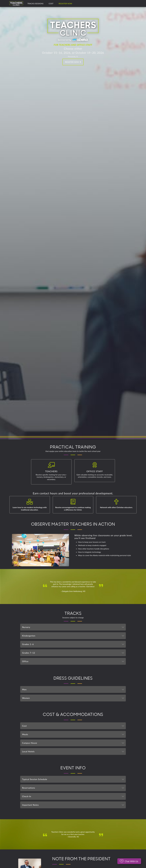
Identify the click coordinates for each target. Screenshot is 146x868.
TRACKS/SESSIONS (35, 3)
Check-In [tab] (74, 796)
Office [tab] (74, 661)
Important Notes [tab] (74, 805)
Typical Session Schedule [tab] (74, 779)
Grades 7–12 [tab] (74, 653)
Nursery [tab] (74, 627)
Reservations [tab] (74, 788)
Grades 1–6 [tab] (74, 644)
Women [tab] (74, 698)
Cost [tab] (74, 726)
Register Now (65, 3)
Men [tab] (74, 689)
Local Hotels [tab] (74, 751)
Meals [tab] (74, 734)
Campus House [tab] (74, 743)
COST (51, 3)
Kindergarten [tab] (74, 636)
